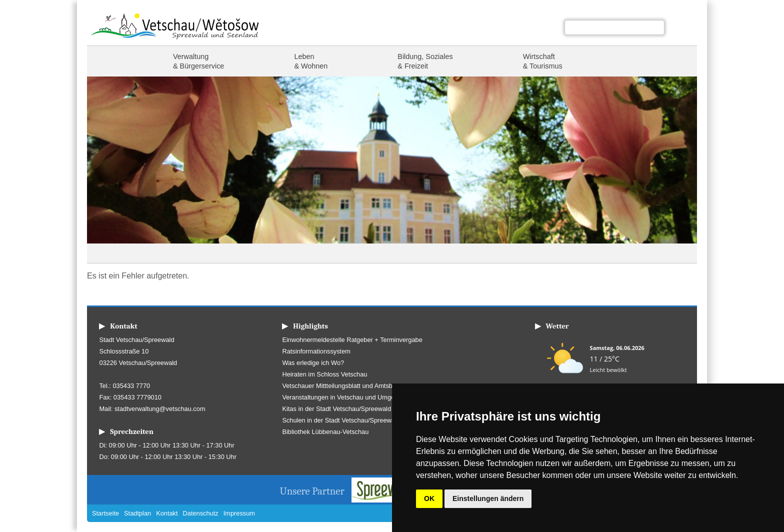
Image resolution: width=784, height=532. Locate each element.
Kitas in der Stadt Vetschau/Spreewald (336, 409)
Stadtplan (137, 513)
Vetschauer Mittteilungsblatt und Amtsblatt (341, 386)
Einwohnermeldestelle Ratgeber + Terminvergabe (352, 340)
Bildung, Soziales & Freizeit (425, 61)
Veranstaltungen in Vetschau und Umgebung (345, 397)
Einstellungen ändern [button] (488, 498)
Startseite (112, 61)
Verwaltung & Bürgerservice (198, 61)
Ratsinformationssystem (316, 351)
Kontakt (167, 513)
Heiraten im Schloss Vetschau (324, 374)
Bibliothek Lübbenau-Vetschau (325, 432)
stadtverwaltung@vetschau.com (160, 409)
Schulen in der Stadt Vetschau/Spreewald (341, 420)
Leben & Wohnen (311, 61)
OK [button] (429, 498)
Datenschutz (201, 513)
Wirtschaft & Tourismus (543, 61)
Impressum (239, 513)
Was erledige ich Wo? (313, 363)
